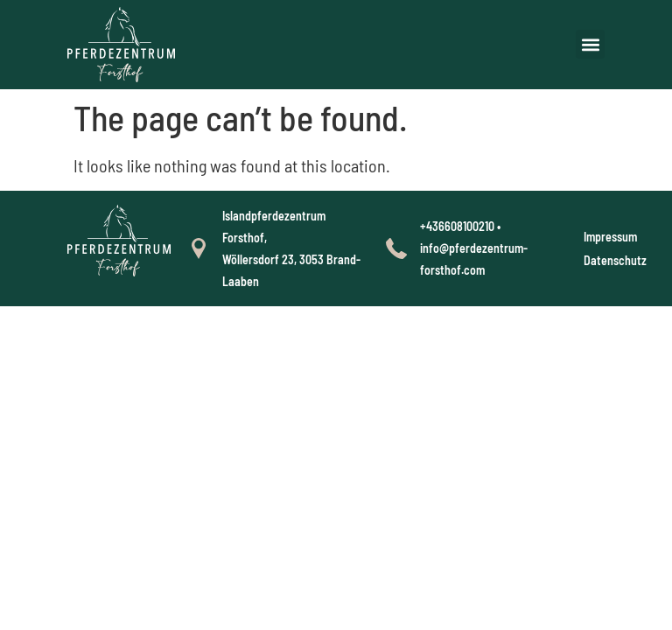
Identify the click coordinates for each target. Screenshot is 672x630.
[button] (590, 44)
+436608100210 (457, 226)
